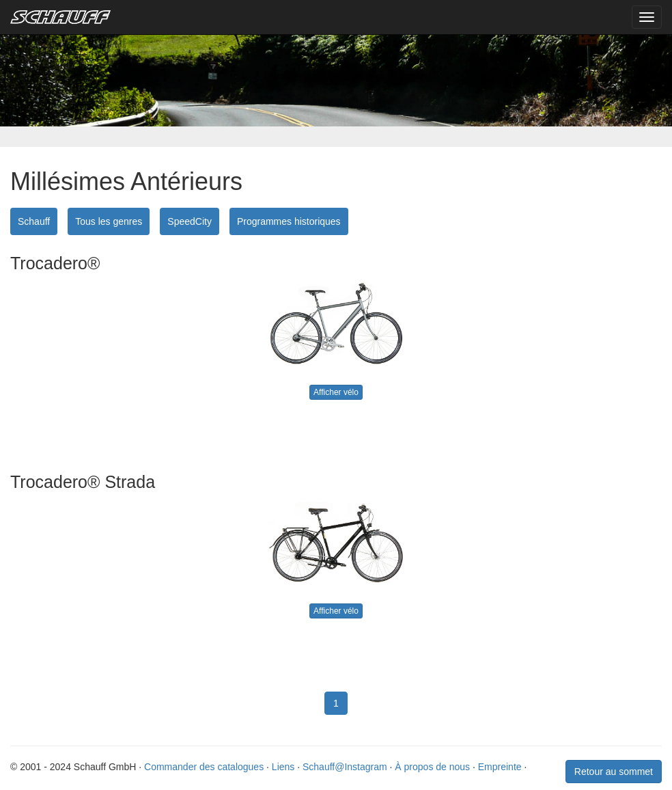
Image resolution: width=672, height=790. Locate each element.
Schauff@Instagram (345, 767)
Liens (283, 767)
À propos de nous (432, 767)
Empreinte (500, 767)
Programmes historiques (289, 221)
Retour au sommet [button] (614, 772)
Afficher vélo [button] (336, 392)
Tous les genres (109, 221)
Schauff (34, 221)
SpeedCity (190, 221)
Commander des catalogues (204, 767)
